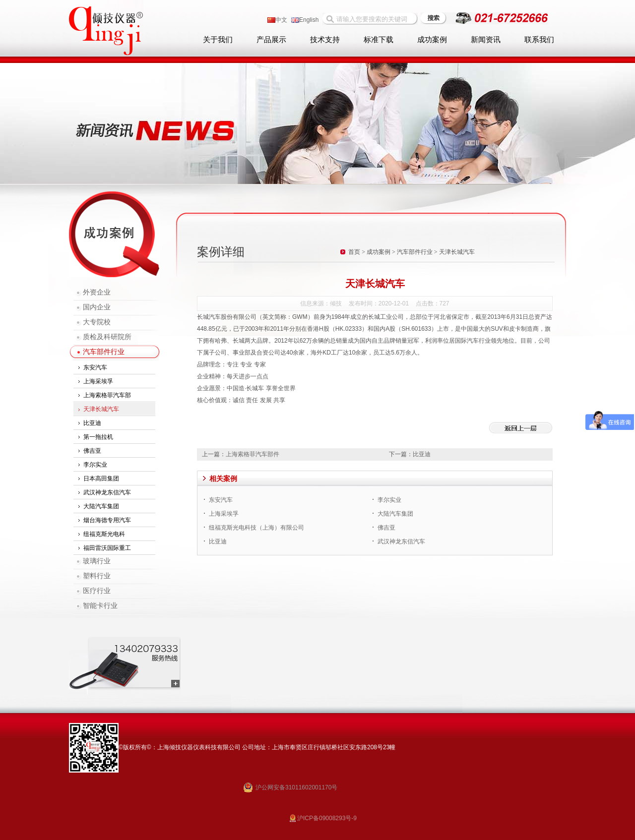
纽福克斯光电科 (104, 534)
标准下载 (379, 40)
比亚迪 (92, 423)
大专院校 (97, 322)
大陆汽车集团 (101, 506)
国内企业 (97, 307)
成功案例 (432, 40)
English (305, 20)
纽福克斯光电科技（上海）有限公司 (256, 528)
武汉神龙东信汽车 (107, 492)
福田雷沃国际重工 (107, 548)
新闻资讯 (486, 40)
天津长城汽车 (101, 409)
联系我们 (539, 40)
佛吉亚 (92, 451)
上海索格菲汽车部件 (253, 454)
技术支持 (325, 40)
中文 (277, 20)
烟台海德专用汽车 (107, 520)
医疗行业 (97, 591)
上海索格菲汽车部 (107, 395)
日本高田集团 (101, 479)
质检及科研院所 (107, 337)
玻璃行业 (97, 561)
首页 (354, 252)
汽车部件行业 (104, 352)
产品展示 (271, 40)
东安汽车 (95, 367)
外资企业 (97, 292)
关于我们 (218, 40)
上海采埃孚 (98, 381)
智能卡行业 (100, 606)
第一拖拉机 (98, 437)
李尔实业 (95, 465)
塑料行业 (97, 576)
